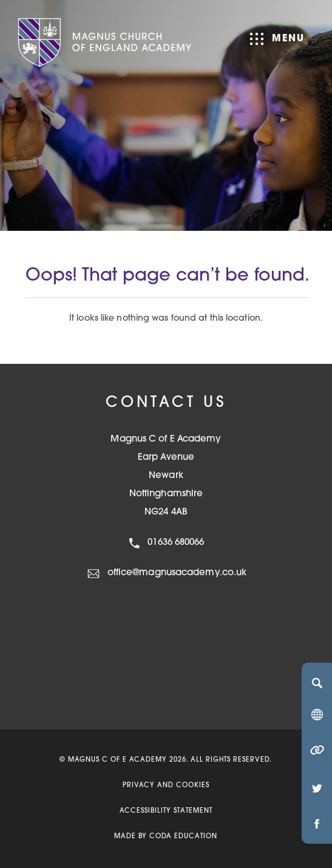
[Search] (317, 683)
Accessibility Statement (166, 811)
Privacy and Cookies (166, 786)
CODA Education (183, 837)
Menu (277, 39)
